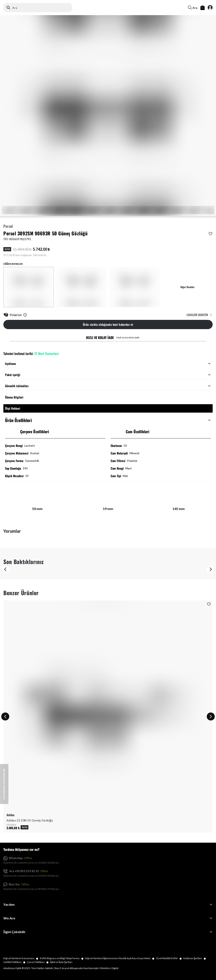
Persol (8, 226)
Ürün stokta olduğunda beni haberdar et (108, 324)
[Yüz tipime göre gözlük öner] (4, 784)
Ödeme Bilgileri (14, 397)
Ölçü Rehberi (13, 408)
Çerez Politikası (39, 962)
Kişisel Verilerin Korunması (22, 958)
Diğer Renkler (188, 287)
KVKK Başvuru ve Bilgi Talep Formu (63, 958)
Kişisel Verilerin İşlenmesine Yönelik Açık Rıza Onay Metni (121, 958)
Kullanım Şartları (196, 958)
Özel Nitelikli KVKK (170, 958)
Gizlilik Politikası (15, 962)
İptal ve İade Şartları (61, 962)
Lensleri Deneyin (200, 315)
